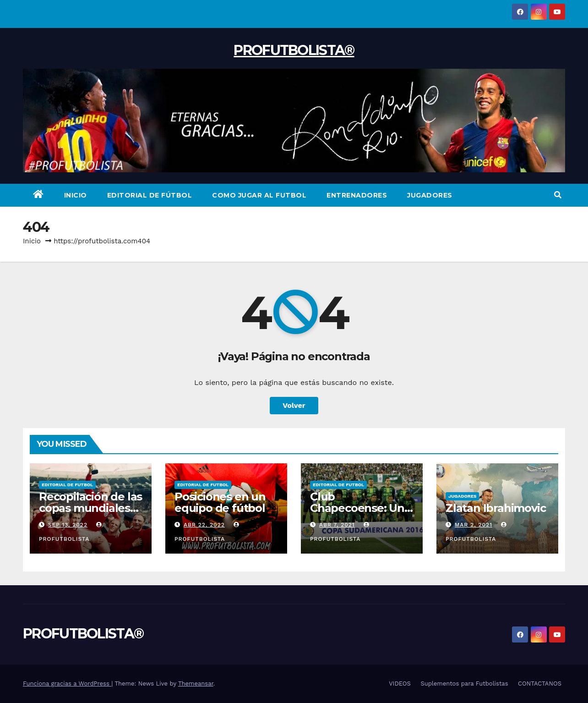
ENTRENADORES (357, 195)
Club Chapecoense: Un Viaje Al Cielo (357, 508)
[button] (558, 195)
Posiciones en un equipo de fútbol (220, 502)
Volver (294, 405)
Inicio (32, 241)
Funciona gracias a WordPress (67, 684)
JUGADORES (430, 195)
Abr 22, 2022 (204, 525)
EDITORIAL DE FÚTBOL (150, 195)
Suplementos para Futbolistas (464, 684)
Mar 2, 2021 (474, 525)
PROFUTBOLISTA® (294, 50)
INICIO (76, 195)
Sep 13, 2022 (68, 525)
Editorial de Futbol (67, 485)
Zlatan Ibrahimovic (495, 508)
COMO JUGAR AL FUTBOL (259, 195)
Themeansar (196, 684)
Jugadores (462, 496)
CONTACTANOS (540, 684)
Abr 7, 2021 (337, 525)
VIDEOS (400, 684)
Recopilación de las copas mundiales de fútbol (90, 508)
